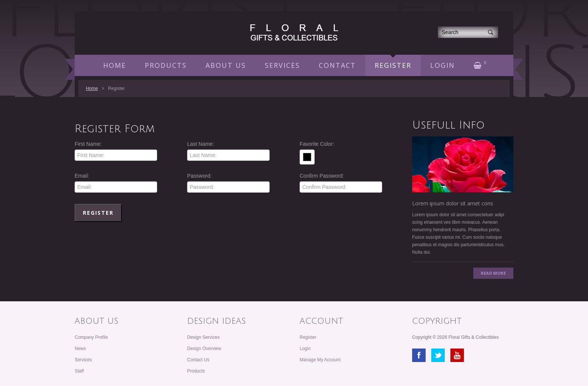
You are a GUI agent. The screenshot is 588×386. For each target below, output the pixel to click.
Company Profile (91, 337)
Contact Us (198, 360)
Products (196, 371)
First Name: (88, 144)
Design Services (203, 337)
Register (308, 337)
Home (92, 88)
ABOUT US (226, 65)
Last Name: (201, 144)
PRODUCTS (166, 65)
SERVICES (282, 65)
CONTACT (337, 65)
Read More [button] (493, 273)
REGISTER (393, 65)
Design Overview (204, 349)
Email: (82, 176)
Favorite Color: (317, 144)
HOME (115, 65)
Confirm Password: (322, 176)
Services (83, 360)
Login (305, 349)
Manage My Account (320, 360)
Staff (79, 371)
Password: (199, 176)
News (80, 349)
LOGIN (442, 65)
